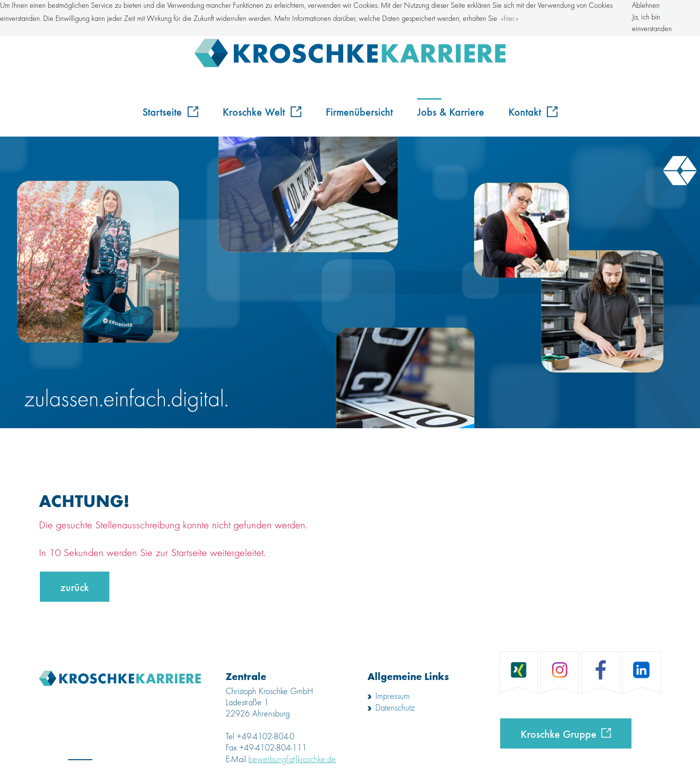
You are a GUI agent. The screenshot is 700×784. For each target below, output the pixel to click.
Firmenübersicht (359, 111)
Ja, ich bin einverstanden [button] (652, 23)
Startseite (170, 111)
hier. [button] (510, 19)
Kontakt (533, 111)
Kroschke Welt (262, 111)
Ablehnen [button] (646, 6)
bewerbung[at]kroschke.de (292, 760)
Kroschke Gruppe (559, 733)
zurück (75, 587)
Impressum (393, 697)
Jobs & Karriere (451, 111)
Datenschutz (395, 708)
